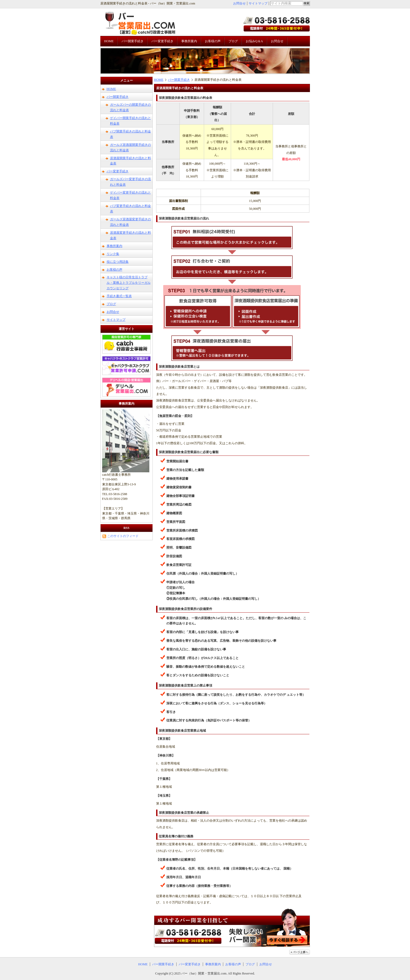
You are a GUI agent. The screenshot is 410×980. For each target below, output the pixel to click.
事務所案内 (189, 41)
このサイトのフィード (120, 536)
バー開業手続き (133, 41)
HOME (109, 41)
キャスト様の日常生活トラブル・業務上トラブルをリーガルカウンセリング (129, 283)
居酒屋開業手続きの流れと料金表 (130, 161)
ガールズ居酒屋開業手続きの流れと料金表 (130, 148)
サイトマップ (258, 3)
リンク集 (113, 254)
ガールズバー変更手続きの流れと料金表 (130, 182)
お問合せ (239, 3)
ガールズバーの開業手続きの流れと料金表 (130, 107)
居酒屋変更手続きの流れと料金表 (130, 235)
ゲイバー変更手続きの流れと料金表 (130, 195)
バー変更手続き (162, 41)
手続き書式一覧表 (119, 296)
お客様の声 (213, 41)
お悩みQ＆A (254, 41)
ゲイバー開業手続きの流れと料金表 (130, 121)
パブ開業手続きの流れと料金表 (130, 134)
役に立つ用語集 (118, 262)
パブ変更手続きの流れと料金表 (130, 209)
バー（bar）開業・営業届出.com (204, 973)
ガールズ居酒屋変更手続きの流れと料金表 (130, 222)
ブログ (233, 41)
